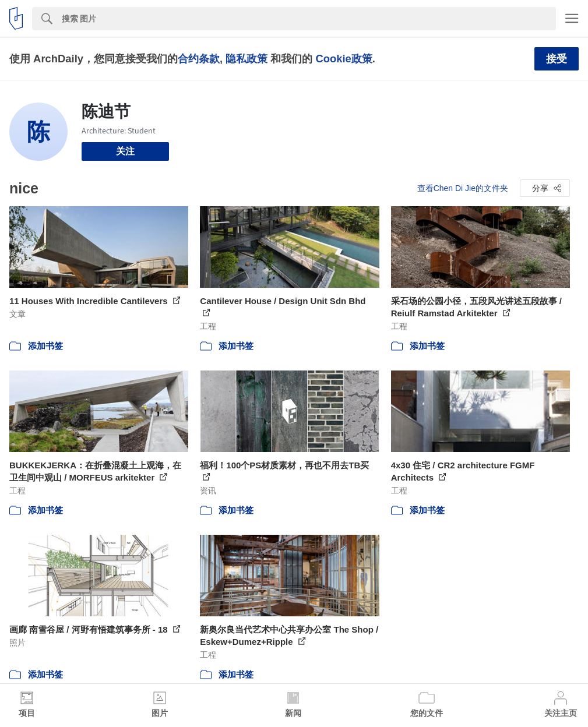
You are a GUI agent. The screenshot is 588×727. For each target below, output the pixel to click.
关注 (125, 151)
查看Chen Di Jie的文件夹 (463, 188)
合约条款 (199, 59)
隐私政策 (247, 59)
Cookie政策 (344, 59)
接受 (557, 59)
